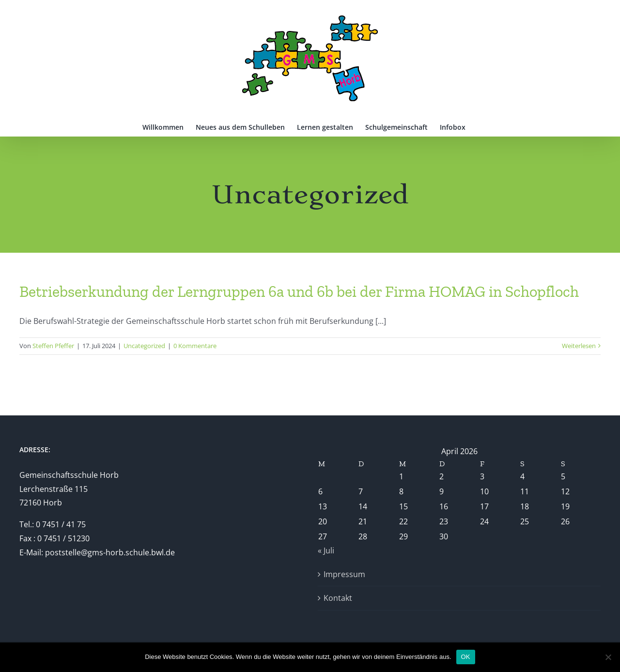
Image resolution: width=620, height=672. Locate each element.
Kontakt (338, 598)
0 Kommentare (195, 346)
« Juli (326, 550)
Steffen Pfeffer (53, 346)
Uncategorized (144, 346)
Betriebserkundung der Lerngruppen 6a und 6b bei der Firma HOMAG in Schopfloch (299, 291)
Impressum (344, 574)
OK (466, 657)
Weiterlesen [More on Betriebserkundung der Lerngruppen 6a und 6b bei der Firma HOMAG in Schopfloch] (579, 346)
